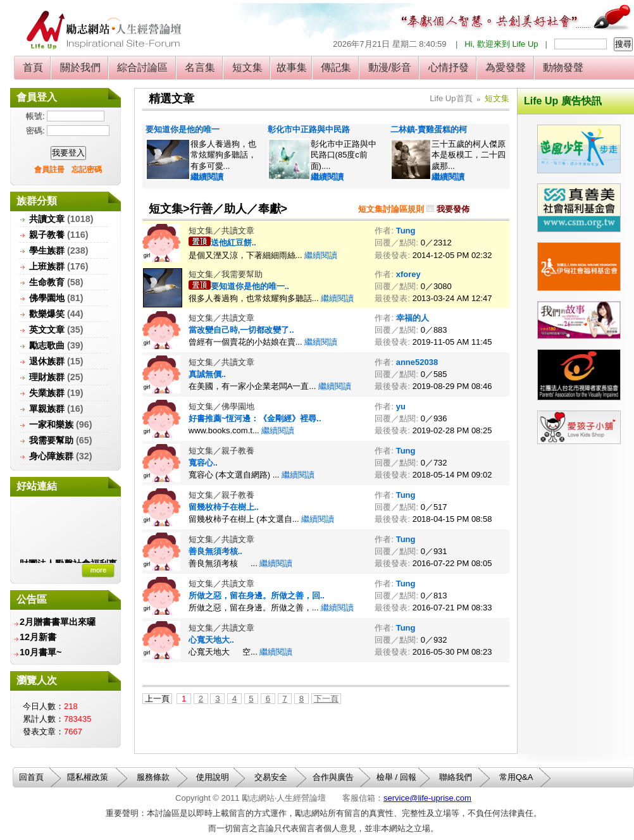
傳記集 (336, 67)
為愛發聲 (506, 67)
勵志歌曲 (47, 345)
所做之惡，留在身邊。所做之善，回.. (257, 596)
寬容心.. (203, 463)
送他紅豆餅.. (233, 243)
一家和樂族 (51, 424)
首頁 (33, 67)
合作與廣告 (333, 777)
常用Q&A (516, 777)
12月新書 (38, 637)
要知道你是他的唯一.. (250, 286)
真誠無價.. (207, 374)
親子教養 (47, 235)
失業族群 (47, 393)
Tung (406, 231)
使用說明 (213, 777)
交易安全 (271, 777)
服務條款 (153, 777)
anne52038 (417, 362)
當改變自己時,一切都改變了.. (241, 330)
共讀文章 (47, 219)
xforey (408, 274)
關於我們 (80, 67)
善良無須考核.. (215, 551)
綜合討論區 (143, 67)
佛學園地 (47, 298)
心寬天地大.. (211, 640)
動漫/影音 (389, 67)
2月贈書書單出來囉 (58, 622)
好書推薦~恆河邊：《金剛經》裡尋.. (255, 418)
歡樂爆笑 (47, 314)
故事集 (292, 67)
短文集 (247, 67)
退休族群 (47, 361)
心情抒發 (448, 67)
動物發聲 (563, 67)
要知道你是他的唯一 (183, 129)
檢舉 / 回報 (396, 777)
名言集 (200, 67)
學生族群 (47, 250)
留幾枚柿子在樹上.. (224, 507)
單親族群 (47, 409)
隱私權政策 (88, 777)
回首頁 (31, 777)
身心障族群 (51, 456)
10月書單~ (40, 652)
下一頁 (326, 699)
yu (401, 406)
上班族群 (47, 266)
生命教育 (47, 282)
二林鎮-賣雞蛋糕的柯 (429, 129)
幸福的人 (413, 318)
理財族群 (47, 377)
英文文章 (47, 330)
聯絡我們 (456, 777)
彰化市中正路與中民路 (309, 129)
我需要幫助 (51, 440)
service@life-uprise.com (427, 798)
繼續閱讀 (207, 177)
